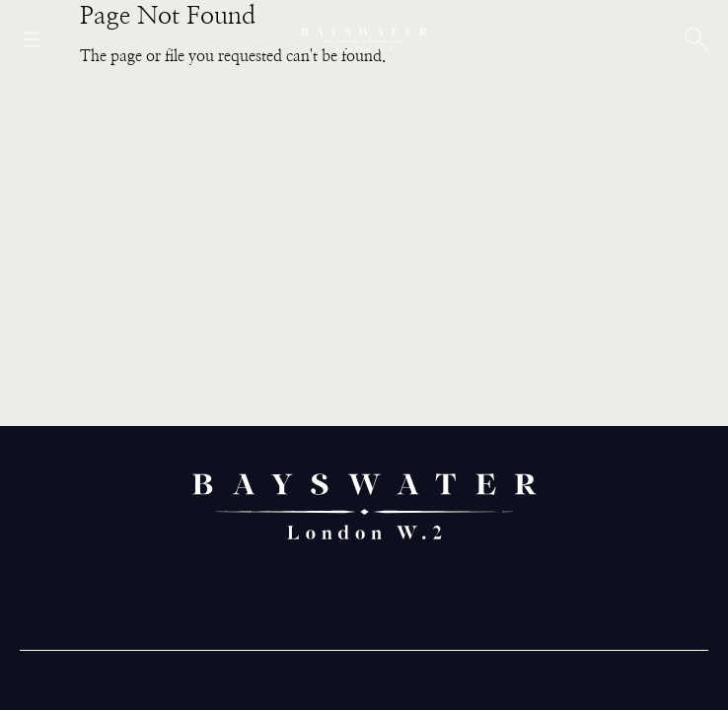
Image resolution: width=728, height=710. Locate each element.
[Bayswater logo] (364, 40)
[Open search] (696, 39)
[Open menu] (32, 39)
